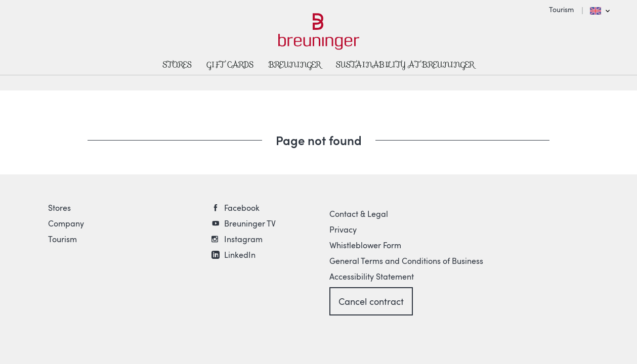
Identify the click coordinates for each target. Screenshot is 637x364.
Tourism (561, 9)
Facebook (242, 208)
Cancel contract (371, 301)
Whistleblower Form (365, 245)
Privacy (343, 230)
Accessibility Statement (372, 277)
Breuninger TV (250, 223)
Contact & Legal (359, 214)
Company (66, 223)
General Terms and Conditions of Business (406, 261)
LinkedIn (240, 255)
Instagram (243, 239)
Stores (59, 208)
